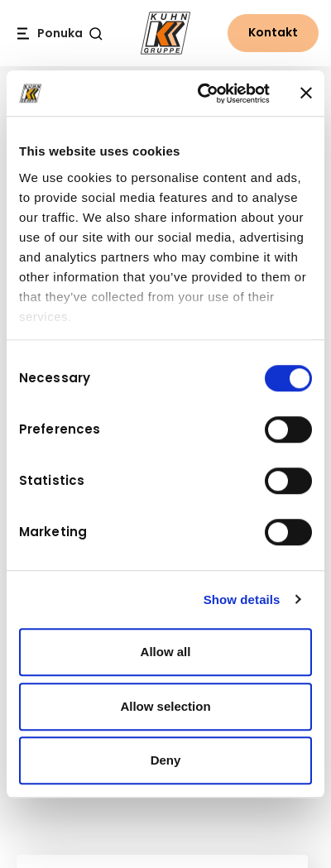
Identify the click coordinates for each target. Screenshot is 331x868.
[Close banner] (306, 94)
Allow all (166, 652)
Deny (166, 760)
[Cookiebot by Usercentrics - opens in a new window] (203, 94)
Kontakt (273, 32)
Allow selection (165, 706)
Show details (242, 599)
